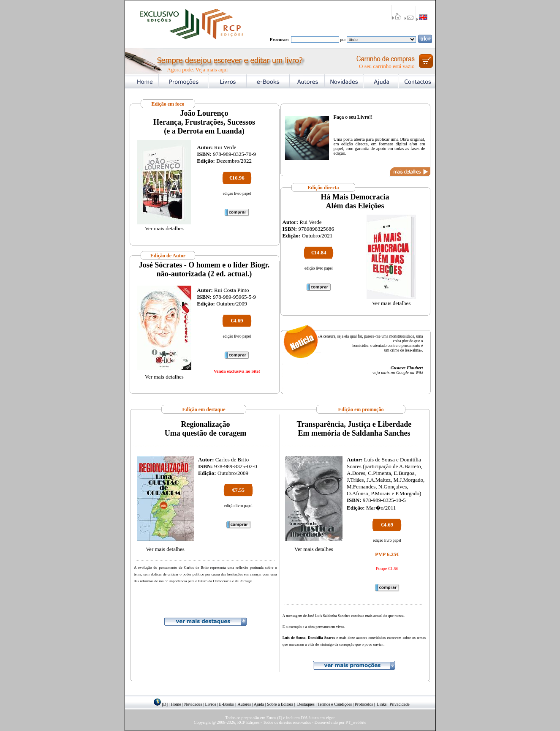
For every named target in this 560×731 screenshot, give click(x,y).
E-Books (227, 704)
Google (402, 372)
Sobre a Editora (280, 704)
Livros (210, 704)
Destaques (306, 704)
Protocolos (364, 704)
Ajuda (259, 704)
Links (382, 704)
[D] (165, 704)
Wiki (419, 372)
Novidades (193, 704)
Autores (245, 704)
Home (176, 704)
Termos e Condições (335, 704)
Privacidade (399, 704)
